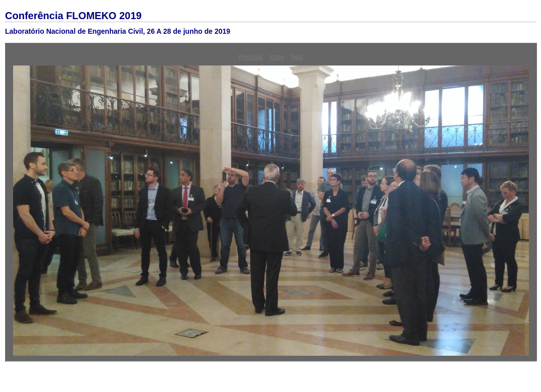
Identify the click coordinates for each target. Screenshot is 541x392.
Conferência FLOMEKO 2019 (73, 16)
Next (297, 57)
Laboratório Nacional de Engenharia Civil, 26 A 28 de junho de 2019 (118, 31)
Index (276, 57)
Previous (251, 57)
